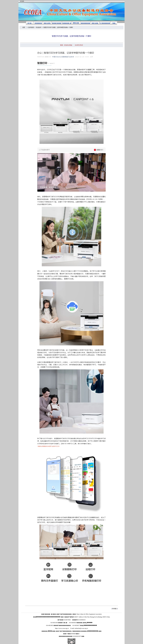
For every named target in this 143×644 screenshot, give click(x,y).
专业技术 (39, 27)
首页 (24, 27)
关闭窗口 (115, 609)
